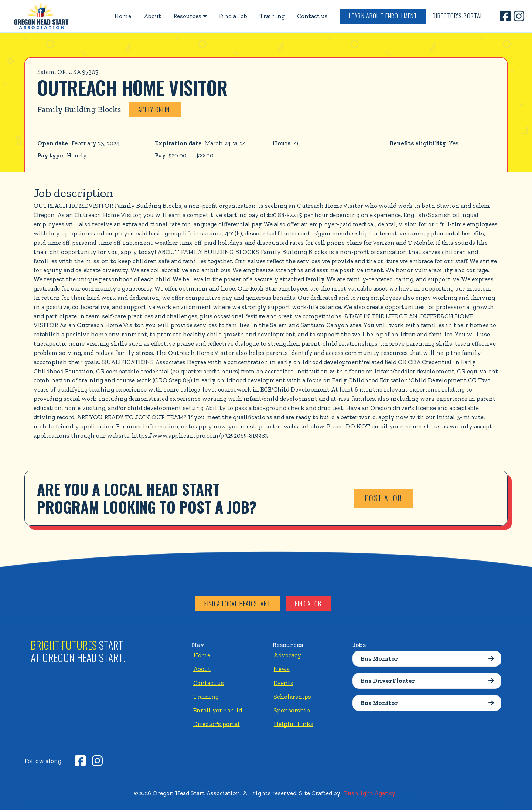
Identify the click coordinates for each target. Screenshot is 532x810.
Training (272, 16)
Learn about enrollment (383, 16)
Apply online (155, 109)
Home (123, 16)
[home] (41, 16)
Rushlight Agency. (370, 793)
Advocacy (287, 655)
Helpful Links (294, 724)
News (282, 669)
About (152, 16)
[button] (190, 16)
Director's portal (216, 724)
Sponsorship (292, 710)
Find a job (308, 604)
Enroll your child (218, 710)
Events (284, 683)
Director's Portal (458, 16)
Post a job (384, 498)
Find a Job (233, 16)
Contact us (312, 16)
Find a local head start (237, 604)
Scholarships (292, 697)
